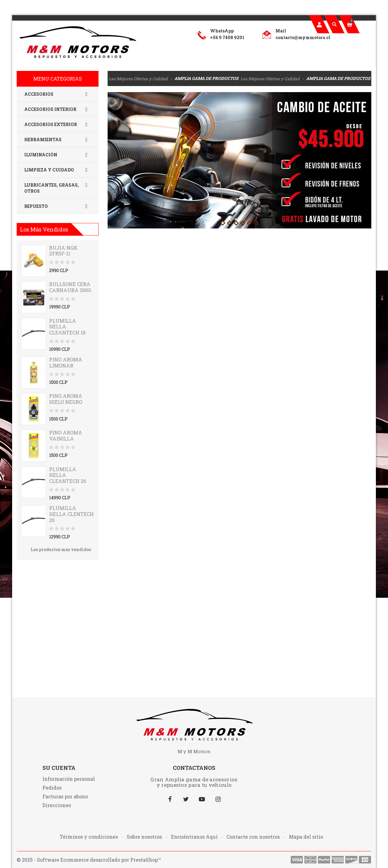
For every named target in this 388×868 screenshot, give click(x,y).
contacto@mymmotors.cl (303, 37)
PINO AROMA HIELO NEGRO (66, 399)
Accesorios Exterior (58, 125)
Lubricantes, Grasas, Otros (58, 188)
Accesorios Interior (58, 109)
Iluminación (58, 155)
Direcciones (57, 805)
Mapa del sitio (306, 837)
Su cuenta (59, 768)
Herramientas (58, 140)
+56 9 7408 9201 (227, 37)
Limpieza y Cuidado (58, 170)
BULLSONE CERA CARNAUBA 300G (70, 287)
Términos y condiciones (89, 837)
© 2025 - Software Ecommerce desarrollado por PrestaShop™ (89, 860)
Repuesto (58, 206)
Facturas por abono (65, 796)
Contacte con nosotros (254, 837)
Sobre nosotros (145, 837)
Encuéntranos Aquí (195, 837)
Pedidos (52, 788)
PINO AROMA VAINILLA (66, 436)
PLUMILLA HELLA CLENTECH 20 (71, 514)
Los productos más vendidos (61, 549)
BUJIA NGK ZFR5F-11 (63, 251)
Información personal (69, 779)
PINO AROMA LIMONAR (66, 362)
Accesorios (58, 94)
